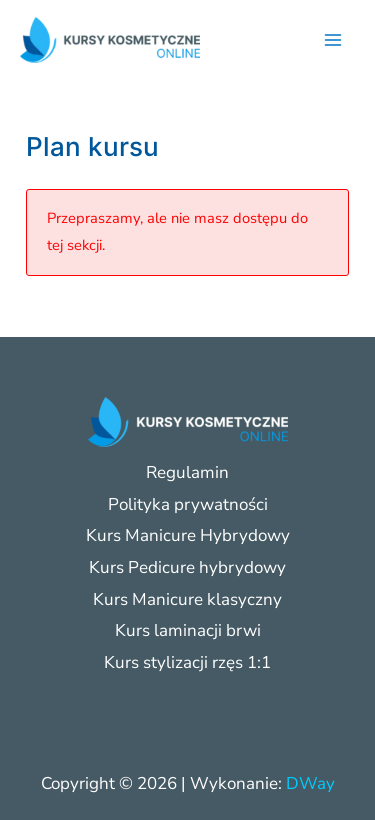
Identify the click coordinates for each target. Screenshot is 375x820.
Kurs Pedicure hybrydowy (187, 567)
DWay (310, 783)
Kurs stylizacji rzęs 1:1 (187, 662)
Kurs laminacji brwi (188, 630)
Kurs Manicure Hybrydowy (188, 535)
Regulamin (187, 472)
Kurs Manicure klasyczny (187, 599)
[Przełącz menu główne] (333, 40)
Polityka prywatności (188, 504)
